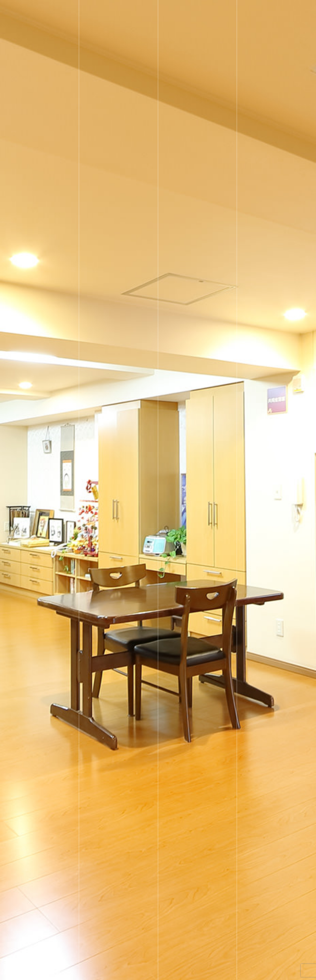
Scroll (289, 975)
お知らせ (231, 8)
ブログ (249, 8)
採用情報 (182, 8)
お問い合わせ (270, 8)
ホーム (145, 8)
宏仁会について (206, 8)
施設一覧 (162, 8)
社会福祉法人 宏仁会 (59, 7)
